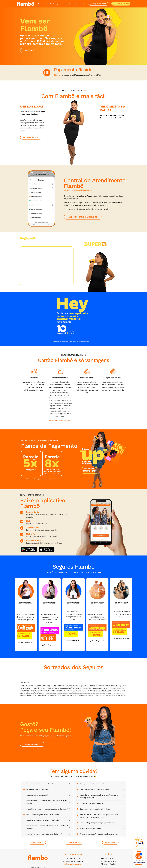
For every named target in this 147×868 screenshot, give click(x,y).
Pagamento (67, 4)
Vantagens (57, 4)
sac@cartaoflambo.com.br (73, 864)
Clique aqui (58, 75)
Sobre (40, 4)
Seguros (76, 4)
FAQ (82, 4)
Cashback (48, 4)
